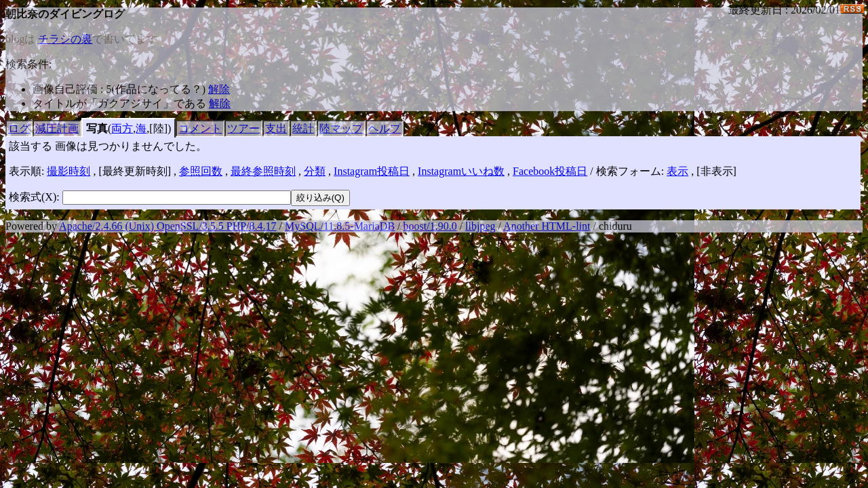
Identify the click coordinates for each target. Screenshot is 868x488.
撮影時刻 (68, 171)
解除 (219, 89)
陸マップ (341, 128)
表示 (677, 171)
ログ (19, 128)
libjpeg (480, 226)
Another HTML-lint (547, 226)
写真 (97, 128)
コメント (200, 128)
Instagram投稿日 (372, 171)
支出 (276, 128)
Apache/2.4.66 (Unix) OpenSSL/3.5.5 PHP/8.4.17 (167, 226)
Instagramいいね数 (461, 171)
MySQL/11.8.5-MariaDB (340, 226)
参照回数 (201, 171)
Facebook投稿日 (550, 171)
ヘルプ (384, 128)
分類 (315, 171)
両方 (122, 128)
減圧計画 (57, 128)
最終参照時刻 (263, 171)
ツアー (243, 128)
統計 (303, 128)
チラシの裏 (65, 39)
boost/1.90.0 (430, 226)
